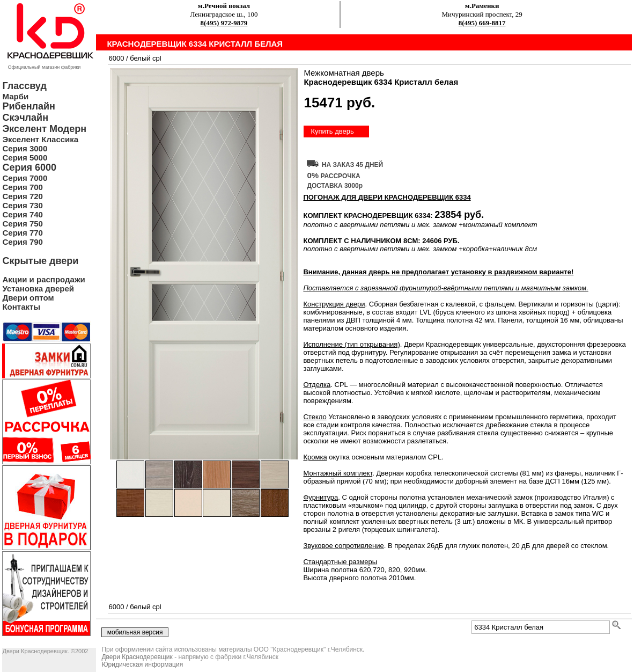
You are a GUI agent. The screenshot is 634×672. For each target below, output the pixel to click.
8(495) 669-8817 (482, 23)
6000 (116, 58)
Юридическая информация (142, 664)
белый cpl (146, 58)
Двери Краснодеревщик (137, 657)
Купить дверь (332, 131)
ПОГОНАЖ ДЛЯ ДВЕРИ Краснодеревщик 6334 (387, 197)
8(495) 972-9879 (224, 23)
